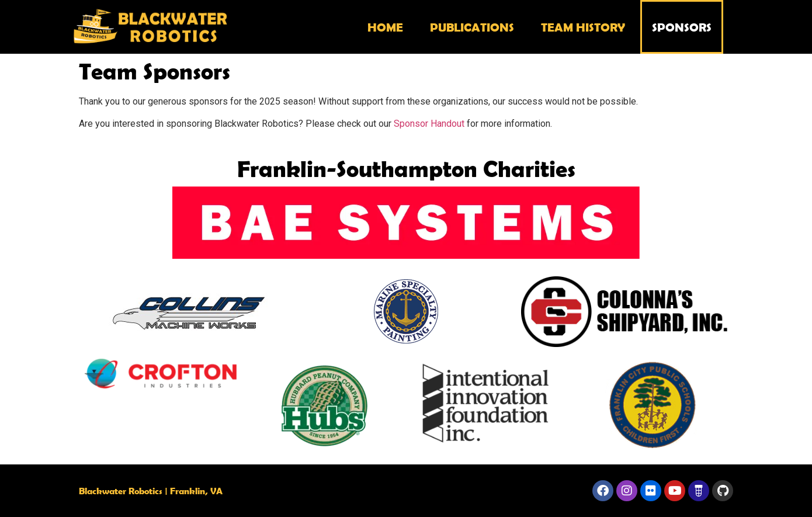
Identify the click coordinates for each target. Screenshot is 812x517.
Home (385, 27)
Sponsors (682, 27)
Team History (583, 27)
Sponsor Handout (429, 124)
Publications (472, 27)
